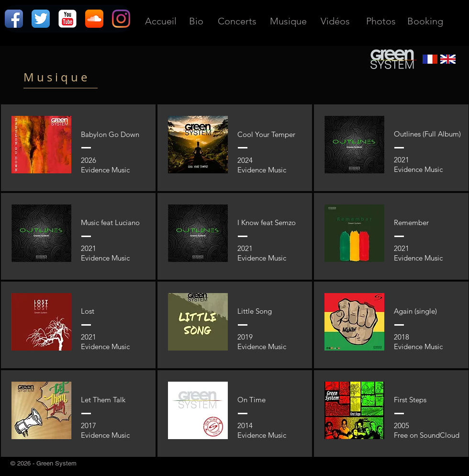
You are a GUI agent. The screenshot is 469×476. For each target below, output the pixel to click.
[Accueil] (161, 21)
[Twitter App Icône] (41, 19)
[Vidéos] (335, 21)
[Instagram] (121, 19)
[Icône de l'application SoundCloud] (94, 19)
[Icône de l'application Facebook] (14, 19)
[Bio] (196, 21)
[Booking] (425, 21)
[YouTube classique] (67, 19)
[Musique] (288, 21)
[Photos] (381, 21)
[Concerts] (237, 21)
